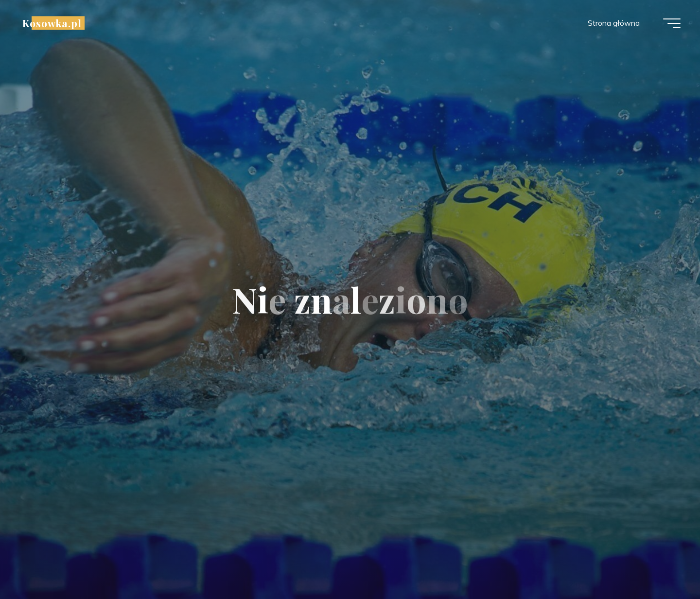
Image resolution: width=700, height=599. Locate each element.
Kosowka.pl (52, 23)
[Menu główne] (672, 23)
